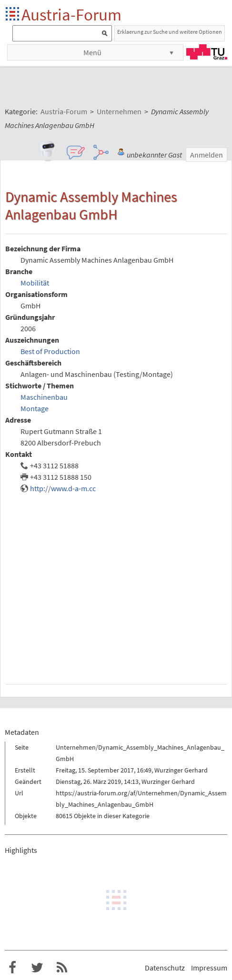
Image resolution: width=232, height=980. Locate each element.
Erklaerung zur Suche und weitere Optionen (170, 32)
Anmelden (207, 155)
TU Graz (207, 52)
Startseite (13, 15)
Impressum (209, 968)
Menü (92, 52)
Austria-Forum (71, 15)
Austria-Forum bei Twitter (37, 968)
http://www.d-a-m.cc (63, 488)
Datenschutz (165, 968)
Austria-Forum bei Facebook (12, 968)
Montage (35, 408)
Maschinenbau (44, 397)
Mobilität (35, 283)
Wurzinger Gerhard (181, 770)
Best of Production (50, 351)
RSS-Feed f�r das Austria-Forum (62, 968)
